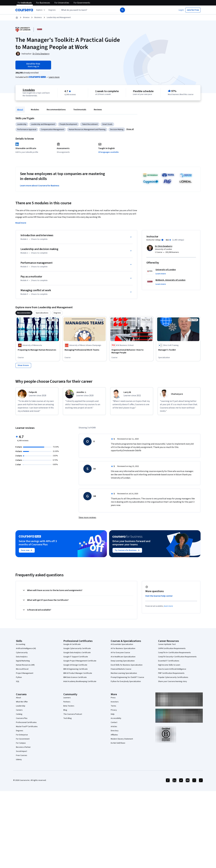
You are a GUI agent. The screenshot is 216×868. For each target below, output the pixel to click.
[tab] (24, 313)
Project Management (25, 673)
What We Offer (22, 702)
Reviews (98, 110)
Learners (67, 698)
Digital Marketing (23, 661)
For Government (23, 739)
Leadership (22, 124)
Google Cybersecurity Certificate (77, 648)
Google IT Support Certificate (76, 657)
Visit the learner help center (159, 596)
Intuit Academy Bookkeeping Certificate (80, 681)
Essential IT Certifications (169, 661)
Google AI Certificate (72, 644)
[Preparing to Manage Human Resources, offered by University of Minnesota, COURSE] (38, 350)
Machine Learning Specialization (124, 673)
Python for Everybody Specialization (126, 681)
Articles (114, 727)
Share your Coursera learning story (173, 681)
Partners (67, 702)
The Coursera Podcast (73, 714)
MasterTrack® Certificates (27, 727)
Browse (26, 17)
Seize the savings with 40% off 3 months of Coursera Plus (38, 543)
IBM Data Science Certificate (75, 677)
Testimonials (80, 110)
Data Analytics (22, 657)
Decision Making (117, 129)
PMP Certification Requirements (171, 673)
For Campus (21, 743)
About (20, 110)
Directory (115, 731)
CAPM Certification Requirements (172, 648)
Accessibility (116, 718)
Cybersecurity (22, 653)
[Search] (122, 10)
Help (113, 714)
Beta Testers (69, 706)
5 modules (29, 90)
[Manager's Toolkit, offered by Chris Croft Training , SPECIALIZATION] (178, 350)
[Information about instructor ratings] (162, 240)
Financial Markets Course (121, 669)
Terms (113, 706)
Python (19, 677)
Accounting (21, 644)
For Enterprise (22, 735)
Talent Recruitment (90, 124)
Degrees (20, 731)
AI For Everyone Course (120, 653)
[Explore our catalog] (41, 10)
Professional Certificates (26, 722)
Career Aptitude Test (167, 644)
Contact (114, 722)
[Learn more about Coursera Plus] (54, 77)
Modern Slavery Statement (122, 739)
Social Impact (21, 751)
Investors (115, 702)
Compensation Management (52, 129)
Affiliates (114, 735)
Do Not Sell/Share (118, 743)
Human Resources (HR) (25, 665)
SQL (18, 681)
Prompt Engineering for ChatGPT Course (127, 677)
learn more (168, 606)
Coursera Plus (22, 718)
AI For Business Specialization (123, 648)
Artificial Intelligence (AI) (26, 648)
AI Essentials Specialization (122, 644)
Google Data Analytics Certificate (77, 653)
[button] (52, 10)
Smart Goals (107, 124)
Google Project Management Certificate (80, 661)
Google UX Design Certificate (75, 665)
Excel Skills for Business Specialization (127, 665)
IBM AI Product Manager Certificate (78, 673)
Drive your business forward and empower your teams (131, 543)
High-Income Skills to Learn (169, 665)
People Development (68, 124)
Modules (35, 110)
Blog (65, 710)
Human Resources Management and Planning (87, 129)
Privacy (114, 710)
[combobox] (87, 10)
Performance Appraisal (27, 129)
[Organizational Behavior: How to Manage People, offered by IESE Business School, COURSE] (131, 351)
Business (38, 17)
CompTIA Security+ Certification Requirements (177, 657)
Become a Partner (23, 747)
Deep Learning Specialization (123, 661)
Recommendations (56, 110)
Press (113, 698)
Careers (19, 710)
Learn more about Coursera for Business (40, 186)
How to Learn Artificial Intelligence (172, 669)
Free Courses (22, 755)
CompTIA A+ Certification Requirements (174, 653)
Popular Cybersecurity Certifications (173, 677)
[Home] (17, 17)
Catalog (19, 714)
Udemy (19, 760)
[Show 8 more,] (23, 365)
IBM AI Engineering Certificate (75, 669)
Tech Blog (67, 718)
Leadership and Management (59, 17)
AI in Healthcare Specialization (123, 657)
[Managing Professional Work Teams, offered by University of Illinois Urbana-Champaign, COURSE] (85, 350)
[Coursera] (24, 10)
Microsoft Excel (22, 669)
